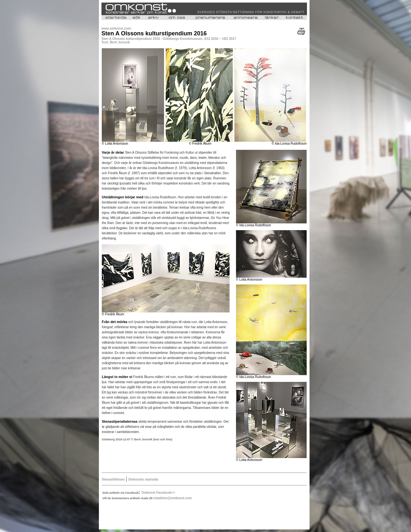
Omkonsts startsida (143, 479)
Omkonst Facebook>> (158, 493)
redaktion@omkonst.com (172, 498)
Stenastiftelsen (113, 479)
